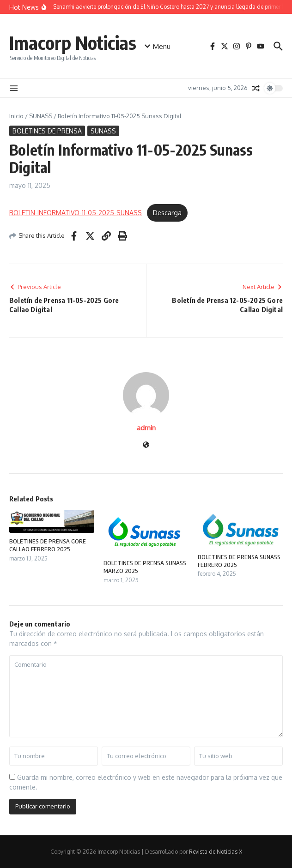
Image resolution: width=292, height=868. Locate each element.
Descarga (167, 213)
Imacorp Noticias (73, 42)
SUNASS (41, 116)
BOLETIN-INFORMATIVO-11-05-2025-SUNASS (76, 213)
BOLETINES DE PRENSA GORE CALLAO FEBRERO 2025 (48, 545)
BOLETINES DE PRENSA (47, 131)
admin (146, 428)
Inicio (16, 116)
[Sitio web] (146, 445)
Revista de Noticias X (216, 852)
